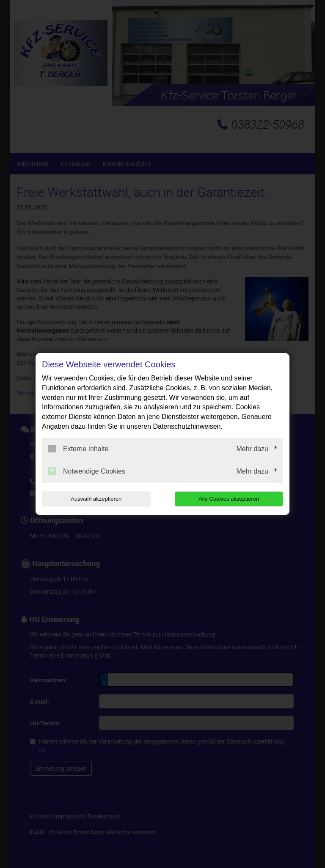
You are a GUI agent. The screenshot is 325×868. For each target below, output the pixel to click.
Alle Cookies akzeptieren (229, 499)
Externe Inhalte (78, 449)
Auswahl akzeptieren (96, 499)
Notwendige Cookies (87, 471)
